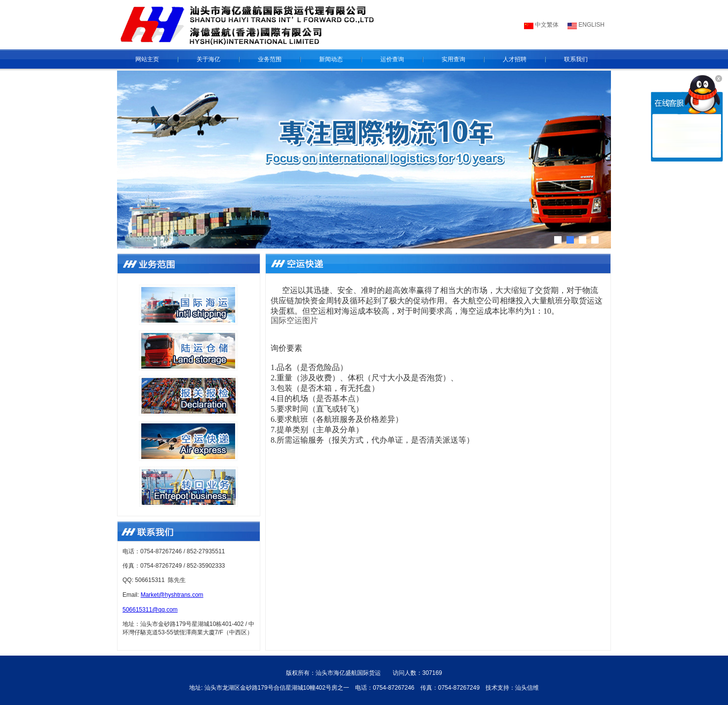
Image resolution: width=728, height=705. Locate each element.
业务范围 (270, 59)
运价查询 (392, 59)
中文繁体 (546, 25)
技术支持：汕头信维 (512, 688)
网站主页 (147, 59)
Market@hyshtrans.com (172, 595)
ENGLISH (591, 25)
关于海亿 (208, 59)
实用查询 (453, 59)
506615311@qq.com (150, 610)
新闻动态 (331, 59)
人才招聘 (515, 59)
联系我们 (576, 59)
